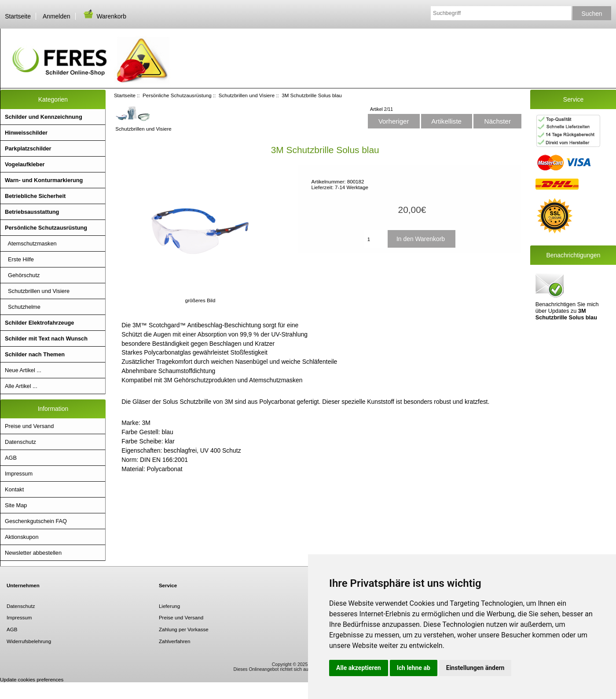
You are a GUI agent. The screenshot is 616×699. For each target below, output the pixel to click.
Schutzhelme (23, 307)
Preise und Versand (29, 426)
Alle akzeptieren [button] (359, 668)
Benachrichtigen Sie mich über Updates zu (567, 296)
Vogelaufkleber (25, 164)
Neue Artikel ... (23, 370)
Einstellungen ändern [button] (475, 668)
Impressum (19, 474)
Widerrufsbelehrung (29, 641)
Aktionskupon (22, 537)
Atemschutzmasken (31, 243)
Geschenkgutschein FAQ (36, 521)
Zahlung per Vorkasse (184, 629)
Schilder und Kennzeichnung (44, 117)
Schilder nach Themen (35, 354)
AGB (11, 458)
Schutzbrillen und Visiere (247, 95)
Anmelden (57, 16)
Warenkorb (104, 16)
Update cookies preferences (32, 679)
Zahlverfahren (175, 641)
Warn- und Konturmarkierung (44, 180)
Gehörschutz (22, 275)
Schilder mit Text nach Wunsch (46, 339)
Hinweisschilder (26, 133)
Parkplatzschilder (28, 148)
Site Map (16, 505)
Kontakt (14, 489)
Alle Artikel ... (21, 386)
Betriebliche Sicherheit (35, 196)
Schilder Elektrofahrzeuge (39, 323)
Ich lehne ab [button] (414, 668)
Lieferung (169, 606)
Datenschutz (20, 442)
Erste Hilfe (19, 259)
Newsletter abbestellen (33, 553)
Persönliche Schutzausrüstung (177, 95)
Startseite (18, 16)
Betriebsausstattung (32, 212)
